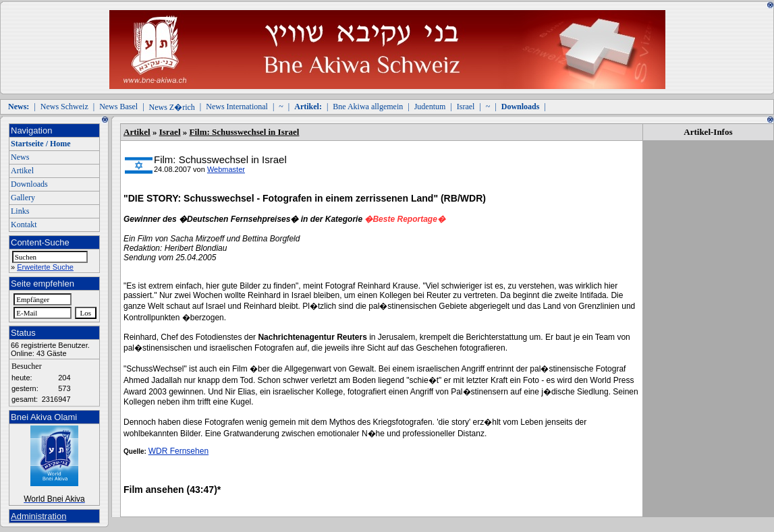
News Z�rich (172, 107)
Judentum (430, 107)
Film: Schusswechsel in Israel (245, 132)
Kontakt (24, 225)
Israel (466, 107)
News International (237, 107)
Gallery (23, 198)
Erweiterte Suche (45, 267)
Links (20, 211)
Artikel (22, 171)
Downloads (29, 184)
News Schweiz (64, 107)
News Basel (118, 107)
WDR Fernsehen (178, 451)
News (20, 157)
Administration (38, 516)
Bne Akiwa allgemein (368, 107)
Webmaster (226, 169)
